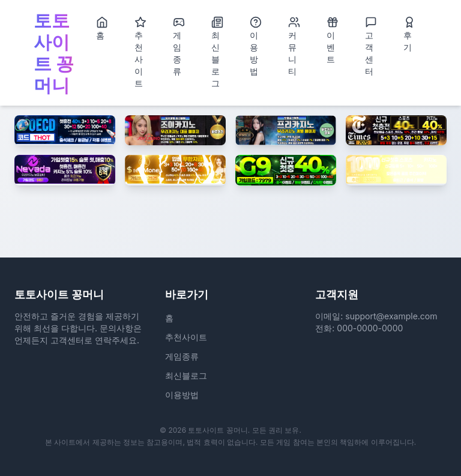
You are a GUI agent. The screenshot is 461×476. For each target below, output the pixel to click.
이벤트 (333, 40)
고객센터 (371, 46)
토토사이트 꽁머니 (54, 53)
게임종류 (179, 46)
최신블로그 (217, 52)
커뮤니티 (294, 46)
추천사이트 (140, 52)
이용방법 (256, 46)
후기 (409, 34)
